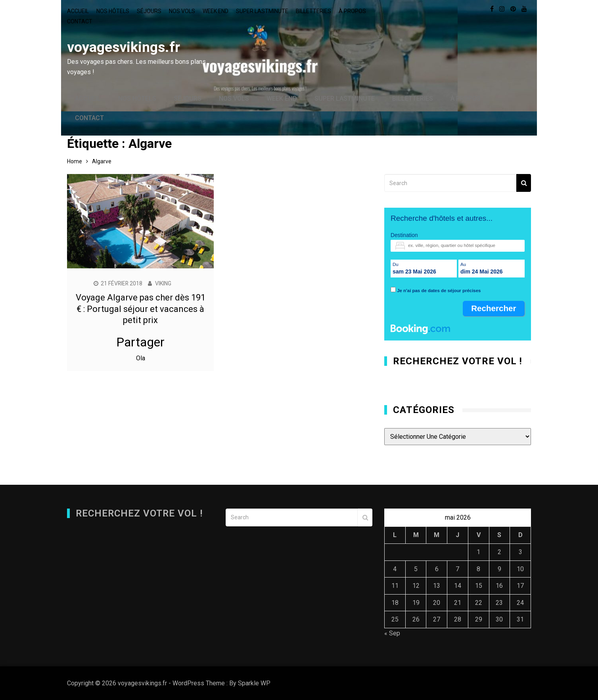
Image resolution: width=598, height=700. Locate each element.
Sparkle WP (254, 683)
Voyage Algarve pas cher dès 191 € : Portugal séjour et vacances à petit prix (141, 309)
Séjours (149, 11)
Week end (216, 11)
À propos (352, 11)
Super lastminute (262, 11)
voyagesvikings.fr (123, 47)
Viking (164, 283)
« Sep (392, 633)
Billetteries (313, 11)
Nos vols (182, 11)
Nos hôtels (113, 11)
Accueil (78, 11)
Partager (140, 342)
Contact (80, 21)
